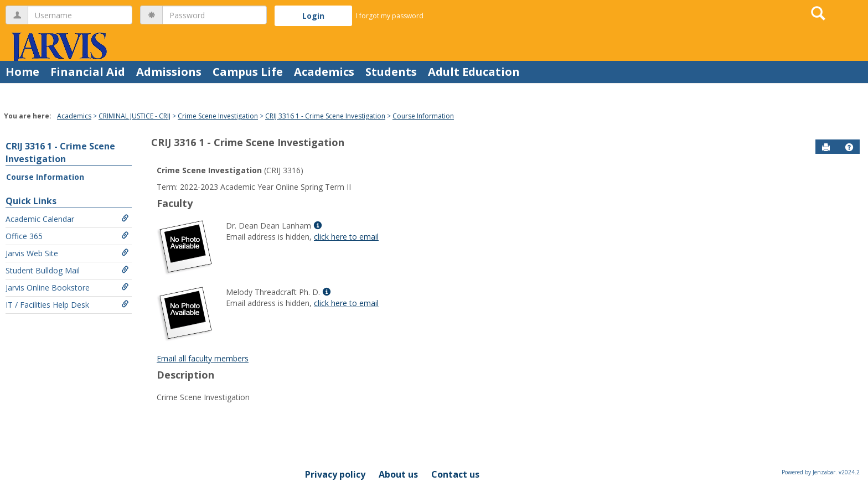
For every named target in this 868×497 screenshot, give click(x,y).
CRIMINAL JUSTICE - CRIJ (135, 116)
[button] (849, 147)
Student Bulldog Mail (67, 270)
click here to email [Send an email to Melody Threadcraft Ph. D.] (346, 303)
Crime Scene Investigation (218, 116)
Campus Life (248, 72)
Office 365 (67, 236)
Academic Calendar (67, 219)
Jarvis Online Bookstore (67, 288)
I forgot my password (390, 16)
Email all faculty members (203, 358)
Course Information (423, 116)
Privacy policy (335, 474)
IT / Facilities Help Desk (67, 305)
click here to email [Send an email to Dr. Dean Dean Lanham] (346, 237)
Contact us (455, 474)
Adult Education (474, 72)
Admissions (169, 72)
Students (391, 72)
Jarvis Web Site (67, 253)
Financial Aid (88, 72)
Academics (324, 72)
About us (398, 474)
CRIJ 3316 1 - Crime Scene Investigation (325, 116)
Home (22, 72)
